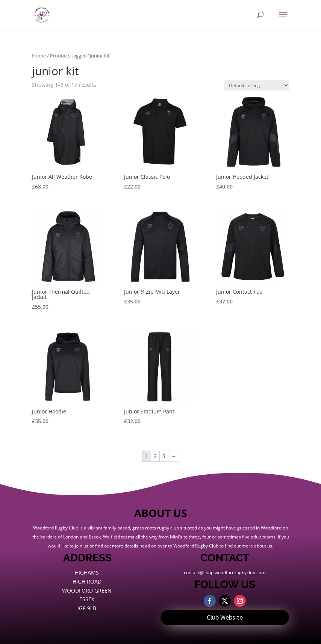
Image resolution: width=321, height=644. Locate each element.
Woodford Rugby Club (196, 546)
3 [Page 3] (164, 456)
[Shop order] (257, 85)
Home (39, 56)
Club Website (225, 617)
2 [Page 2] (155, 456)
